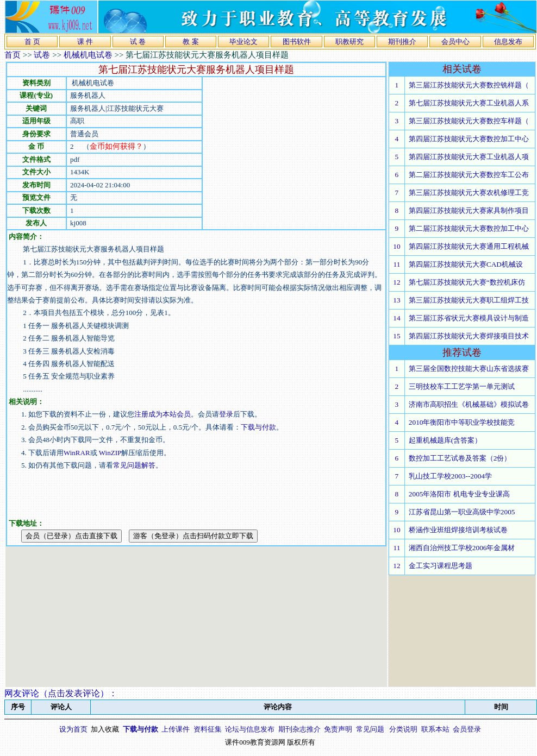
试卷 (42, 55)
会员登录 (467, 729)
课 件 (85, 42)
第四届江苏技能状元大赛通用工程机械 (469, 246)
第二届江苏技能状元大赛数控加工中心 (469, 228)
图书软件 (297, 42)
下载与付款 (258, 427)
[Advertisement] (294, 153)
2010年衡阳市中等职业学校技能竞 (462, 422)
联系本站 (435, 729)
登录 (226, 414)
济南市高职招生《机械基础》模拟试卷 (469, 404)
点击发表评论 (74, 693)
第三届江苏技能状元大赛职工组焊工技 (469, 300)
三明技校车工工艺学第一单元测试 (462, 386)
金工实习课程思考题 (441, 566)
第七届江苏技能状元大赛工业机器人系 (469, 103)
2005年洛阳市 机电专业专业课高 (459, 494)
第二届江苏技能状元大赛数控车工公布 (469, 175)
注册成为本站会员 (163, 414)
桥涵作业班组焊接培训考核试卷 (458, 530)
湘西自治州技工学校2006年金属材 (462, 548)
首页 (13, 55)
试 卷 (138, 42)
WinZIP (110, 453)
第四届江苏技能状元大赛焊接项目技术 (469, 336)
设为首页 (73, 729)
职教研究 (349, 42)
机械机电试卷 (88, 55)
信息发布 (508, 42)
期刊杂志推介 (299, 729)
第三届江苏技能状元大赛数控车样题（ (469, 121)
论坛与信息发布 (250, 729)
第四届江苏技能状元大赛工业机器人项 (469, 157)
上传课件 (176, 729)
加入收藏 (105, 729)
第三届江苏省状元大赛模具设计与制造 (469, 318)
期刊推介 (402, 42)
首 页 (32, 42)
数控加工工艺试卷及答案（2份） (460, 458)
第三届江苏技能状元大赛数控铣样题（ (469, 85)
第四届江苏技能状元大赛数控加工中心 (469, 139)
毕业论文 (243, 42)
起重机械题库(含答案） (445, 440)
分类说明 (403, 729)
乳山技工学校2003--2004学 (450, 476)
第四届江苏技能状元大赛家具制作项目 (469, 210)
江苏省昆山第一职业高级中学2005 (462, 512)
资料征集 (208, 729)
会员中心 (455, 42)
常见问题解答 (134, 465)
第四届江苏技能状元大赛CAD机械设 (466, 264)
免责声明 (338, 729)
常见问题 (370, 729)
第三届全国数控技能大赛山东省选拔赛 (469, 368)
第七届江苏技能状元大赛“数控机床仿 (467, 282)
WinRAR (77, 453)
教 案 (191, 42)
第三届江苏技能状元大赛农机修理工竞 (469, 193)
